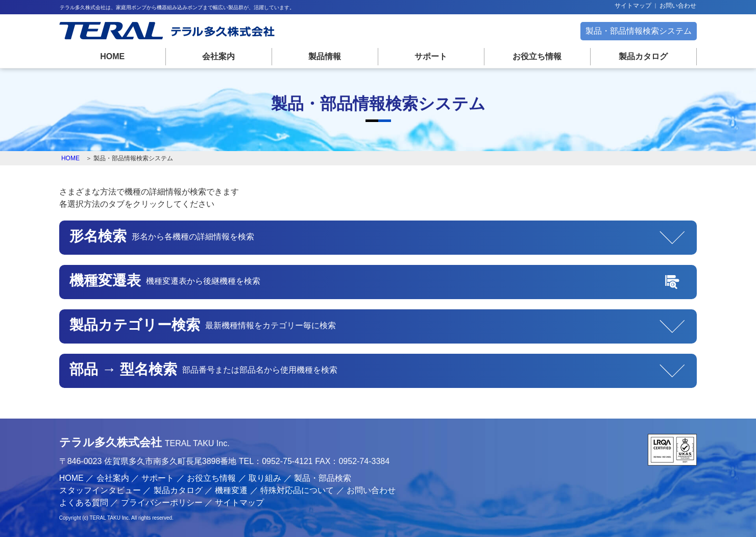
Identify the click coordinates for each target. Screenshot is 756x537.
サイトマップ (633, 6)
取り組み (265, 478)
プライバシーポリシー (162, 503)
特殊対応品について (297, 490)
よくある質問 (84, 503)
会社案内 (218, 56)
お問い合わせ (678, 6)
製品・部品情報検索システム (639, 31)
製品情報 (325, 56)
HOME (112, 56)
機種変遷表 (178, 281)
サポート (431, 56)
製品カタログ (643, 56)
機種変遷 (231, 490)
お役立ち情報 (537, 56)
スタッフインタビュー (100, 490)
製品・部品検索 (323, 478)
